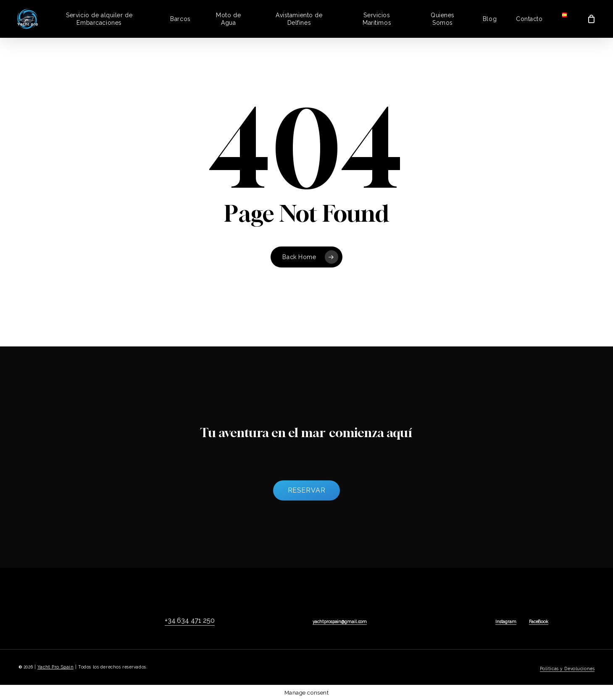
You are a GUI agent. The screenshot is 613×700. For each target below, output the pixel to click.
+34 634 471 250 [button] (190, 620)
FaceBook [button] (539, 621)
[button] (307, 490)
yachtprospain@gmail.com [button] (340, 621)
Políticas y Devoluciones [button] (567, 669)
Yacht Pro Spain (56, 667)
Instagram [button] (506, 621)
